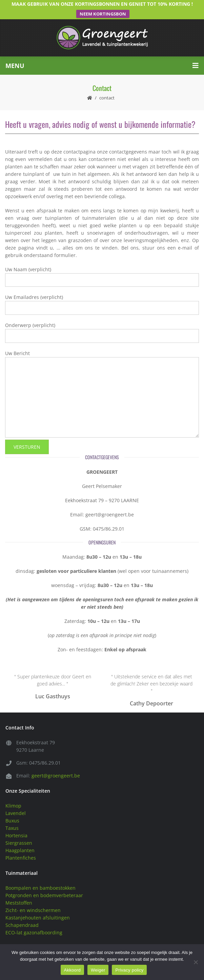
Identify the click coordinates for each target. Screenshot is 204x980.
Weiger (98, 970)
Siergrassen (19, 835)
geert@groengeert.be (56, 768)
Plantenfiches (21, 850)
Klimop (13, 798)
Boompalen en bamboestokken (40, 880)
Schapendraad (22, 917)
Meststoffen (19, 895)
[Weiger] (196, 962)
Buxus (12, 813)
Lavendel (16, 805)
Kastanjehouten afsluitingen (38, 910)
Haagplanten (20, 843)
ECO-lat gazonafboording (34, 925)
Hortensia (16, 828)
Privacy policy (129, 970)
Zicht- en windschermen (33, 902)
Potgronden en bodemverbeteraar (44, 888)
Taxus (12, 820)
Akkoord (72, 970)
